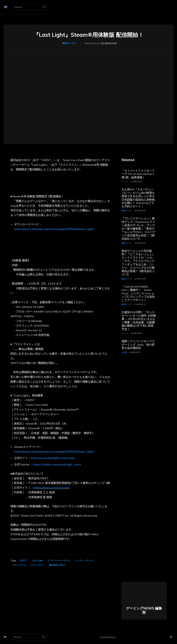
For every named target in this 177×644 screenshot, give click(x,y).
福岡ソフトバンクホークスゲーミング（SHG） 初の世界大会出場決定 (138, 343)
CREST (23, 560)
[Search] (44, 7)
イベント (125, 181)
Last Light (38, 560)
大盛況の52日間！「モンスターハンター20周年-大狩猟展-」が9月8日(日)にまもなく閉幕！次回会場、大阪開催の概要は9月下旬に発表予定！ (139, 319)
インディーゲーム (84, 560)
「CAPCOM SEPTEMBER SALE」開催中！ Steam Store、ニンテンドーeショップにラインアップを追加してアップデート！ (138, 292)
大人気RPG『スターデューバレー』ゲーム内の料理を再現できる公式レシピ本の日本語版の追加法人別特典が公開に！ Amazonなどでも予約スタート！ (138, 198)
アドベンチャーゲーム (59, 560)
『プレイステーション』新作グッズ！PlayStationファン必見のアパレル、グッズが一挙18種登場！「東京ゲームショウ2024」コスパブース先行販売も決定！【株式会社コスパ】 (138, 228)
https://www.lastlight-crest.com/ (53, 458)
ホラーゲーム (19, 565)
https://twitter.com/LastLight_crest (57, 464)
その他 (124, 350)
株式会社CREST (57, 565)
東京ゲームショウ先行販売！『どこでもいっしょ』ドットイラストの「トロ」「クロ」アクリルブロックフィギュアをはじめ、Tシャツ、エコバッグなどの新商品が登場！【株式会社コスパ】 (138, 262)
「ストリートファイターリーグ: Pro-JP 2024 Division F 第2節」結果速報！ (138, 174)
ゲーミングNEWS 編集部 (144, 610)
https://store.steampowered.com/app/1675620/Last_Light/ (54, 229)
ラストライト (38, 565)
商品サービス (69, 43)
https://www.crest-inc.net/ (52, 488)
